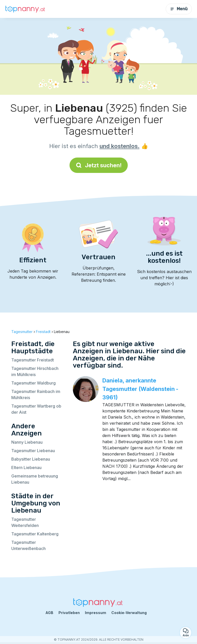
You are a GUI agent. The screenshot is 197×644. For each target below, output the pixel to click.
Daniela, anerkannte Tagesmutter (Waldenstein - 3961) (140, 389)
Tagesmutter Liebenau (33, 451)
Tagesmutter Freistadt (33, 360)
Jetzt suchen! (99, 165)
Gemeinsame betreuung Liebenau (35, 479)
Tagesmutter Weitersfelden (25, 522)
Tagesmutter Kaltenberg (35, 534)
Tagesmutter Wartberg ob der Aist (36, 409)
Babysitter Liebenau (31, 459)
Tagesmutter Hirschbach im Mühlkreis (35, 371)
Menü (179, 9)
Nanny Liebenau (27, 442)
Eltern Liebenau (26, 468)
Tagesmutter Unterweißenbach (28, 545)
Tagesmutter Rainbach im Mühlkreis (36, 394)
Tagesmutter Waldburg (33, 383)
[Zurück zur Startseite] (26, 9)
